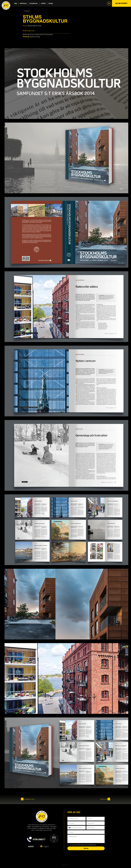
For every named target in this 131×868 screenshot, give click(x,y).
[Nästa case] (95, 799)
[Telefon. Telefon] (78, 828)
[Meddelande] (86, 839)
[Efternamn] (95, 823)
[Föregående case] (35, 799)
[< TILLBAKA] (29, 11)
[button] (23, 3)
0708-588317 (39, 839)
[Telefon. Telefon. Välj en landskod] (70, 828)
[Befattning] (95, 828)
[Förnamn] (76, 823)
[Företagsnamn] (76, 819)
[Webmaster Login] (65, 865)
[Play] (109, 3)
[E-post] (95, 819)
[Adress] (85, 832)
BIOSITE (31, 846)
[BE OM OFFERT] (121, 3)
